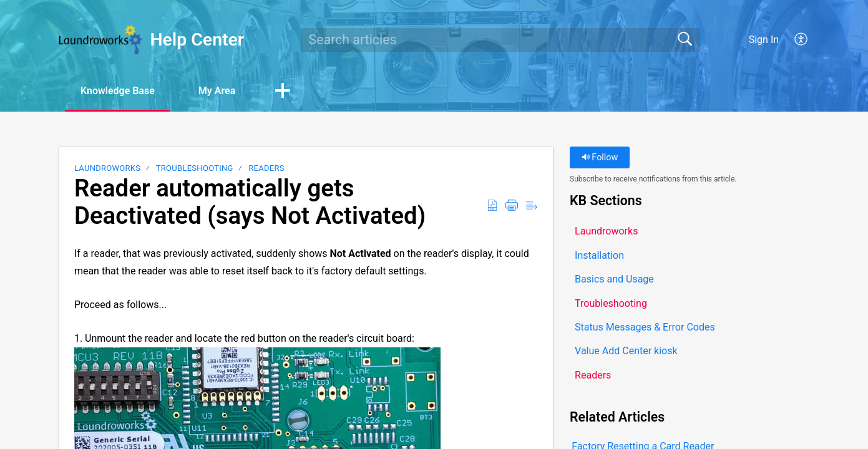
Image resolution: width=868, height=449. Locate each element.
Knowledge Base (118, 91)
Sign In (764, 40)
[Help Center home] (100, 40)
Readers (266, 168)
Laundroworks (107, 168)
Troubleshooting (195, 168)
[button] (802, 40)
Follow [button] (600, 157)
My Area (217, 91)
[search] (500, 40)
